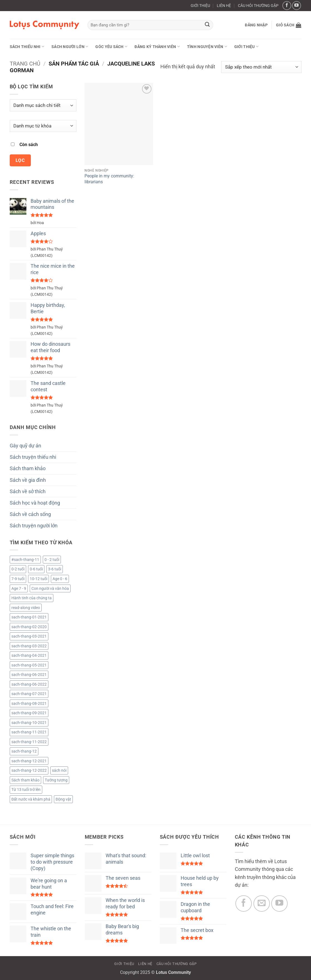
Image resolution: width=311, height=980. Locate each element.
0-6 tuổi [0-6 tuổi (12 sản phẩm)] (36, 569)
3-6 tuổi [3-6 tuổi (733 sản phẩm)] (55, 569)
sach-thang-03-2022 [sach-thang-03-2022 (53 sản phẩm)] (29, 646)
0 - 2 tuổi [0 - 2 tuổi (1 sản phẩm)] (52, 560)
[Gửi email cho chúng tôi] (262, 903)
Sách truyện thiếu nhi (33, 457)
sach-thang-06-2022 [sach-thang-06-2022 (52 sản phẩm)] (29, 684)
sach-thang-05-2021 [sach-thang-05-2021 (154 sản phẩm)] (29, 665)
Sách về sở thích (28, 492)
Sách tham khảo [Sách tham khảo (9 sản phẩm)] (25, 780)
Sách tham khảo (28, 468)
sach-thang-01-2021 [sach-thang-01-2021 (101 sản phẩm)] (29, 617)
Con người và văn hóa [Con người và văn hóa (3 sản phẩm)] (50, 588)
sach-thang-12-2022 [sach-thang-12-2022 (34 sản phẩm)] (29, 770)
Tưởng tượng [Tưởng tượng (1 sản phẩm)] (56, 780)
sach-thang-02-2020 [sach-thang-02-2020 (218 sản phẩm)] (29, 627)
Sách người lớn (70, 47)
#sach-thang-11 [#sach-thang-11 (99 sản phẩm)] (25, 560)
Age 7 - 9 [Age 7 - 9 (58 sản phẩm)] (19, 588)
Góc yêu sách (111, 47)
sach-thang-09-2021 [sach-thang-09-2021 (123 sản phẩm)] (29, 713)
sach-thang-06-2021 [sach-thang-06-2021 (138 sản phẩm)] (29, 675)
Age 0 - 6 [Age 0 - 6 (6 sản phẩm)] (60, 579)
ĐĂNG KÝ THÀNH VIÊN (157, 47)
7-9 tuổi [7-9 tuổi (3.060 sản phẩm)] (18, 579)
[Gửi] (207, 25)
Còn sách (29, 145)
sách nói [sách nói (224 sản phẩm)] (59, 770)
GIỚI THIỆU (200, 6)
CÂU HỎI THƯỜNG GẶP (258, 6)
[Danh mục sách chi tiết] (43, 105)
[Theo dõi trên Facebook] (287, 6)
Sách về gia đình (28, 480)
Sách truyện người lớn (34, 526)
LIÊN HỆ (224, 6)
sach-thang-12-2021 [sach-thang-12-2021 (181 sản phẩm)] (29, 761)
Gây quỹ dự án (25, 446)
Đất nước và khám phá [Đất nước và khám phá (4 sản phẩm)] (31, 799)
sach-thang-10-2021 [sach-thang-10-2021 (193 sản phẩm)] (29, 723)
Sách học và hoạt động (35, 503)
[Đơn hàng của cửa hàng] (261, 67)
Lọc (20, 160)
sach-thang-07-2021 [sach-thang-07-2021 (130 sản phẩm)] (29, 694)
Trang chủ (25, 64)
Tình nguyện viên (207, 47)
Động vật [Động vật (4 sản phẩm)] (63, 799)
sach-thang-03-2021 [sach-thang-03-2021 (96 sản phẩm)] (29, 636)
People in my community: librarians (109, 179)
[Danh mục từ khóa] (43, 126)
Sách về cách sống (30, 514)
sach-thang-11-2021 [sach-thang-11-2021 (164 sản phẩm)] (29, 732)
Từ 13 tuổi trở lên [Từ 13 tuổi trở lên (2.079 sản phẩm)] (26, 789)
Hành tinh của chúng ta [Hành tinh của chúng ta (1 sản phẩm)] (32, 598)
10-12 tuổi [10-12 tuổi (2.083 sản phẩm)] (38, 579)
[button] (256, 25)
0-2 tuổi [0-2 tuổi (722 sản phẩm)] (18, 569)
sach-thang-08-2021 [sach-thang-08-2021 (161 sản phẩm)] (29, 703)
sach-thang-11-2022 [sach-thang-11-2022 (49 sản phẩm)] (29, 742)
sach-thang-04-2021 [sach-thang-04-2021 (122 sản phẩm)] (29, 655)
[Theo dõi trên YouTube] (297, 6)
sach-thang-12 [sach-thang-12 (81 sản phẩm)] (24, 751)
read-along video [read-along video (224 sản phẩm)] (26, 608)
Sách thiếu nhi (27, 47)
